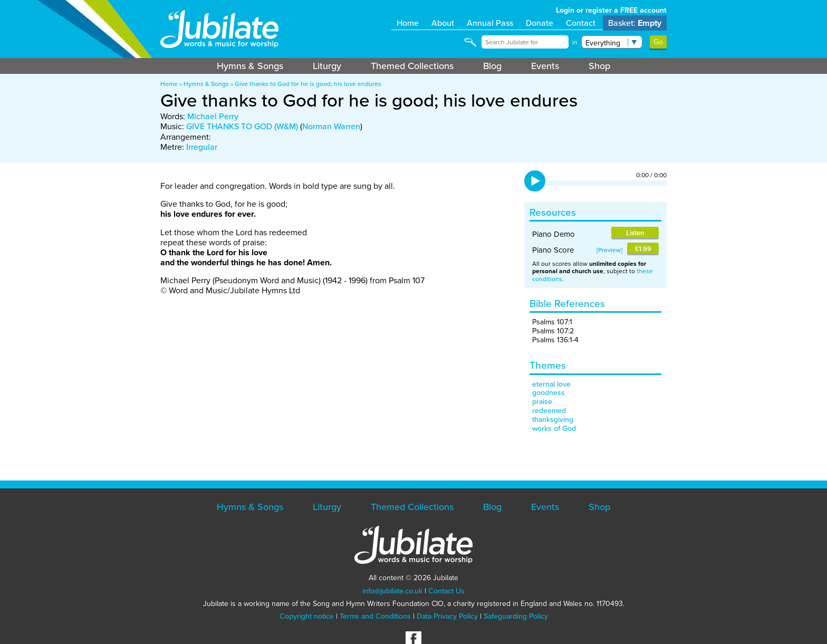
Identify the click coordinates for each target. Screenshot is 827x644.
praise (542, 402)
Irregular (202, 147)
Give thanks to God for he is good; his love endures (308, 84)
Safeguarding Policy (516, 616)
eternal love (551, 384)
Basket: (635, 23)
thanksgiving (553, 420)
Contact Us (446, 591)
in (575, 42)
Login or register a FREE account (611, 10)
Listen (635, 233)
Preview (609, 250)
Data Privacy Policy (447, 616)
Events (545, 66)
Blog (492, 66)
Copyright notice (307, 616)
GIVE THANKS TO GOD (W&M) (242, 126)
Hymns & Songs (250, 66)
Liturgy (327, 66)
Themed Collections (412, 66)
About (443, 23)
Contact (581, 23)
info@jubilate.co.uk (392, 591)
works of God (554, 429)
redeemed (549, 411)
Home (408, 23)
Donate (540, 23)
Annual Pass (490, 23)
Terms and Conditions (375, 616)
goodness (549, 393)
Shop (599, 66)
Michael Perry (213, 116)
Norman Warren (331, 126)
